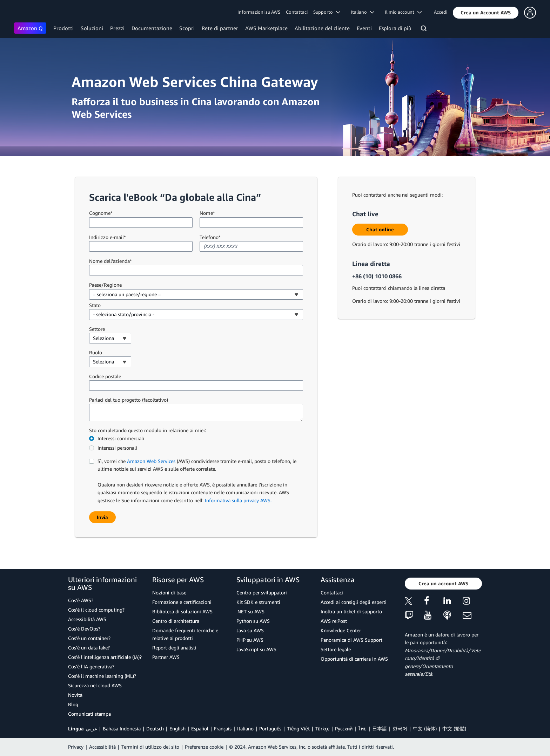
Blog (73, 704)
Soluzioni (92, 28)
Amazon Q (30, 28)
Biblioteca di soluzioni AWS (182, 611)
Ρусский (344, 728)
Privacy (76, 747)
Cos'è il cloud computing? (96, 610)
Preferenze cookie (204, 747)
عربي (92, 728)
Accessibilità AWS (87, 619)
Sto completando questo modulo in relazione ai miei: (147, 430)
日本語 (380, 728)
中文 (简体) (425, 728)
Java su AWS (250, 630)
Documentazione (152, 28)
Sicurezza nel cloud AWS (95, 685)
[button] (486, 13)
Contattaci (297, 12)
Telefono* (210, 237)
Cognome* (101, 213)
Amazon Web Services (151, 461)
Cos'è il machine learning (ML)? (102, 676)
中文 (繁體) (454, 728)
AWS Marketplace (266, 28)
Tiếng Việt (298, 728)
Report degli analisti (174, 648)
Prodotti (63, 28)
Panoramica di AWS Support (351, 640)
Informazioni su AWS (259, 12)
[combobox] (196, 294)
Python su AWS (253, 621)
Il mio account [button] (403, 12)
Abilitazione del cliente (322, 28)
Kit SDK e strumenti (258, 602)
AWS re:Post (334, 621)
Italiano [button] (363, 12)
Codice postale (105, 376)
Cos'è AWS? (81, 600)
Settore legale (336, 649)
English (177, 728)
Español (200, 728)
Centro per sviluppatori (262, 592)
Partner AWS (166, 657)
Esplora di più (395, 28)
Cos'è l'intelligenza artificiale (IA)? (105, 657)
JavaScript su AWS (256, 649)
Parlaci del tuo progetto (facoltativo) (129, 400)
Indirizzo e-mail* (108, 237)
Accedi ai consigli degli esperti (354, 602)
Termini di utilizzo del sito (150, 747)
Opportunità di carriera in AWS (354, 659)
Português (270, 728)
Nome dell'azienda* (110, 261)
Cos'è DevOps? (84, 629)
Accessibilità (102, 747)
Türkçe (322, 728)
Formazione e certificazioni (182, 602)
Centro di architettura (176, 621)
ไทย (362, 728)
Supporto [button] (327, 12)
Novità (75, 695)
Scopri (187, 28)
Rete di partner (220, 28)
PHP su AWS (250, 640)
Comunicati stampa (89, 714)
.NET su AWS (250, 611)
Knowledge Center (341, 630)
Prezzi (117, 28)
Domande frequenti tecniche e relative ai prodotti (185, 634)
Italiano (245, 728)
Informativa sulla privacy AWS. (238, 500)
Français (223, 728)
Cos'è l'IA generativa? (91, 666)
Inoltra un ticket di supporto (351, 611)
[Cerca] (425, 29)
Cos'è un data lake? (89, 648)
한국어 (400, 728)
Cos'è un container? (89, 638)
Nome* (207, 213)
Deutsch (155, 728)
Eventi (364, 28)
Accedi (441, 12)
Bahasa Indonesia (122, 728)
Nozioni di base (169, 592)
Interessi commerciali (121, 438)
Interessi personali (117, 448)
